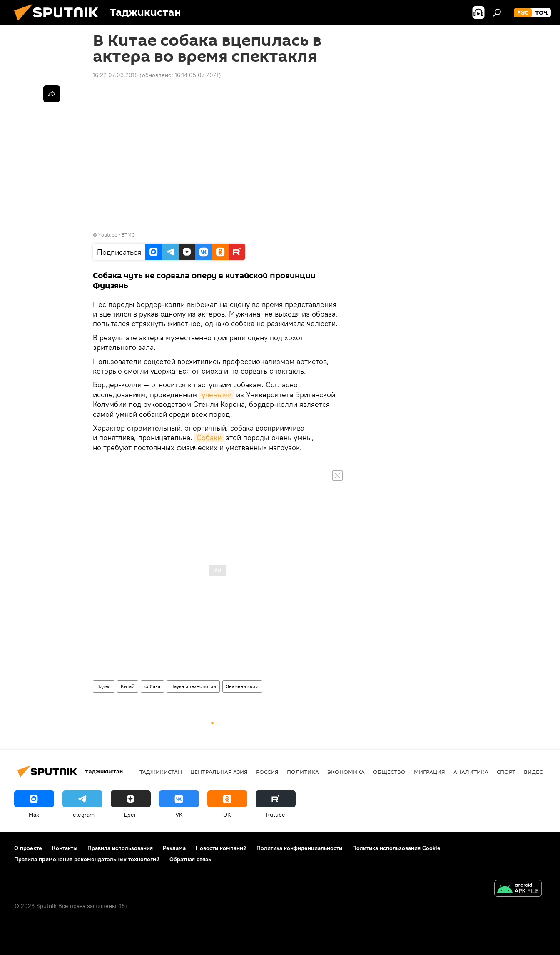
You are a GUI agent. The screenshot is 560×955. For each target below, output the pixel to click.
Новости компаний (221, 848)
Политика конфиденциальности (299, 848)
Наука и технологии (193, 686)
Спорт (506, 772)
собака (152, 686)
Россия (267, 772)
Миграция (429, 772)
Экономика (346, 772)
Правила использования (120, 848)
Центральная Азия (219, 772)
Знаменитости (242, 686)
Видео (104, 686)
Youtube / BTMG (117, 235)
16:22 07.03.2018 (115, 75)
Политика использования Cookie (396, 848)
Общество (389, 772)
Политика (303, 772)
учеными (217, 395)
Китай (128, 686)
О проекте (28, 848)
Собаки (209, 438)
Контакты (65, 848)
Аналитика (471, 772)
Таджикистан (161, 772)
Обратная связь (190, 859)
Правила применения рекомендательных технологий (87, 859)
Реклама (174, 848)
